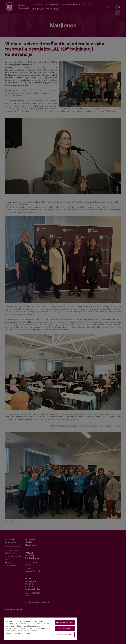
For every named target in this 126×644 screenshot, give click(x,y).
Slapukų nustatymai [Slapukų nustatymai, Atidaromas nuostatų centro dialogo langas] (65, 634)
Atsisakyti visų (65, 628)
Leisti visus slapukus (65, 622)
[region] (40, 629)
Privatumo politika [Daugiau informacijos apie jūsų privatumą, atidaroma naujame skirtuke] (23, 633)
